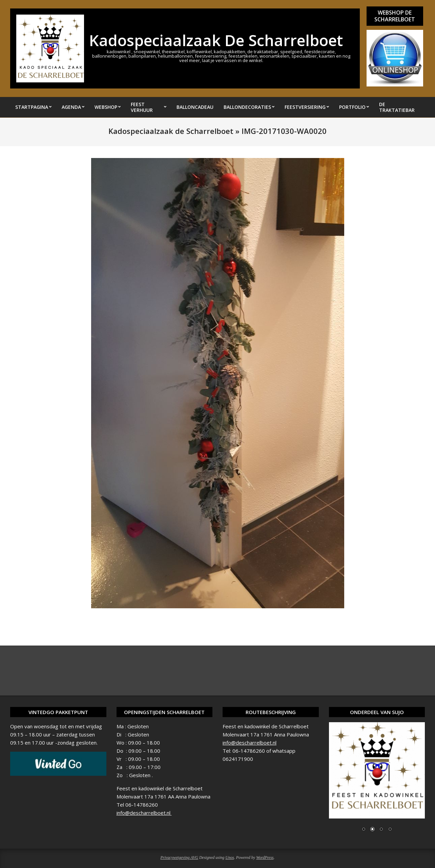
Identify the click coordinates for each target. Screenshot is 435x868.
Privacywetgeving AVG (179, 857)
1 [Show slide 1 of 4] (364, 830)
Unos (230, 857)
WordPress (265, 857)
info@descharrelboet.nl (144, 813)
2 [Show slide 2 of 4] (372, 830)
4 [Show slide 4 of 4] (390, 830)
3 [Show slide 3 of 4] (381, 830)
